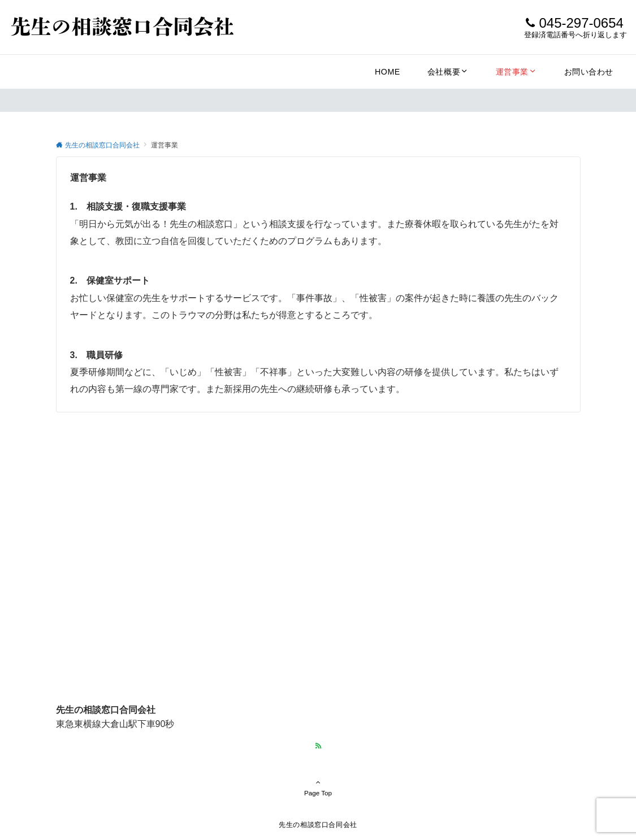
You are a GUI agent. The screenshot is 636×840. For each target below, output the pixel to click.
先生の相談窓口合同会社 (318, 824)
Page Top (318, 787)
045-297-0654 (581, 23)
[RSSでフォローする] (318, 746)
